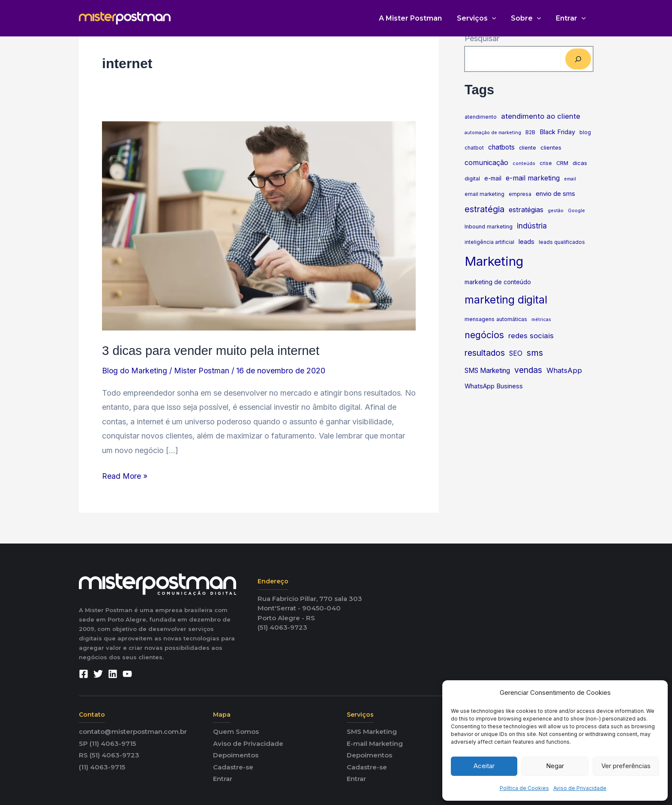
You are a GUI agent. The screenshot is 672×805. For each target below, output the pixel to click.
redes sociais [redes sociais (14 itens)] (531, 336)
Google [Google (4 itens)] (576, 211)
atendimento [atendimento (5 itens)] (481, 117)
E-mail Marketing (375, 743)
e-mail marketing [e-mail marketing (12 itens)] (533, 178)
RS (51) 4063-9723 (109, 755)
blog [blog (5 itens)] (585, 132)
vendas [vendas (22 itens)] (528, 370)
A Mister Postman (414, 18)
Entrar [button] (571, 18)
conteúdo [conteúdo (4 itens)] (524, 164)
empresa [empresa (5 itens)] (520, 194)
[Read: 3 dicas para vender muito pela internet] (259, 225)
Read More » (125, 475)
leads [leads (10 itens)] (526, 242)
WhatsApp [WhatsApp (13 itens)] (564, 370)
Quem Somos (236, 731)
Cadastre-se (233, 767)
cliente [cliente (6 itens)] (528, 148)
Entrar (223, 779)
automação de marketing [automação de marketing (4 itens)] (493, 133)
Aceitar (484, 766)
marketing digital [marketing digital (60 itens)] (506, 300)
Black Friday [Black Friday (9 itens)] (557, 132)
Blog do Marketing (135, 371)
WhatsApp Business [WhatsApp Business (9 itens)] (494, 386)
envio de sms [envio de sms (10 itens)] (555, 194)
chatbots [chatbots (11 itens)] (501, 147)
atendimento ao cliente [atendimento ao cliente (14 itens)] (541, 116)
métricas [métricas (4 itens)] (541, 320)
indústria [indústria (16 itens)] (532, 226)
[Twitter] (98, 674)
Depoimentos (236, 755)
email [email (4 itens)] (570, 179)
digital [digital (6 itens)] (472, 179)
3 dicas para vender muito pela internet (213, 350)
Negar (555, 766)
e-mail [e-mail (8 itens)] (493, 178)
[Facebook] (84, 674)
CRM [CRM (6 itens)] (562, 163)
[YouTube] (127, 674)
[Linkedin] (113, 674)
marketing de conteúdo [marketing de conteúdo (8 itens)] (498, 282)
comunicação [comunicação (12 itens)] (486, 162)
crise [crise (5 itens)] (546, 163)
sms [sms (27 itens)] (535, 353)
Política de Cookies (524, 788)
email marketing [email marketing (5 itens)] (484, 194)
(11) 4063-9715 (102, 767)
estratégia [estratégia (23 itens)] (484, 209)
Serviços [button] (479, 18)
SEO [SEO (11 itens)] (516, 353)
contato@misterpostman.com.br (133, 731)
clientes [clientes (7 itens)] (551, 147)
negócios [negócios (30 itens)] (484, 335)
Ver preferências (626, 766)
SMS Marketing (372, 731)
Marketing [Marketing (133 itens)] (494, 261)
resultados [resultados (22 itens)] (485, 353)
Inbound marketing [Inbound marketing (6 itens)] (489, 227)
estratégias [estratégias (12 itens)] (526, 210)
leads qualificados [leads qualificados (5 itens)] (562, 242)
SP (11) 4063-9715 (107, 743)
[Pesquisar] (578, 59)
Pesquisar (482, 38)
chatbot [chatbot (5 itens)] (474, 148)
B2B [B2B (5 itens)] (530, 132)
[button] (495, 18)
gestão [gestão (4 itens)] (556, 211)
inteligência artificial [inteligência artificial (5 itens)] (489, 242)
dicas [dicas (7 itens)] (580, 163)
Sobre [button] (528, 18)
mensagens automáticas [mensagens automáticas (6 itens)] (496, 319)
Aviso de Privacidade (580, 788)
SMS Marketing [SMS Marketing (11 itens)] (487, 371)
